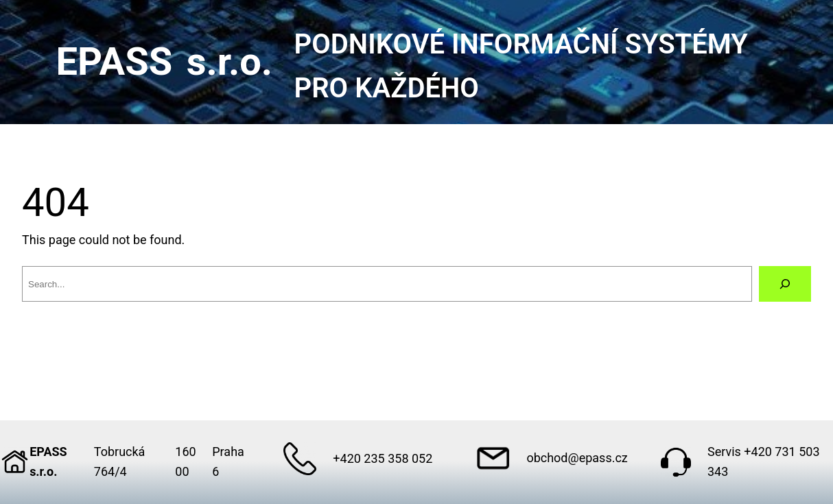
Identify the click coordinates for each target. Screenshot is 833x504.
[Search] (785, 284)
